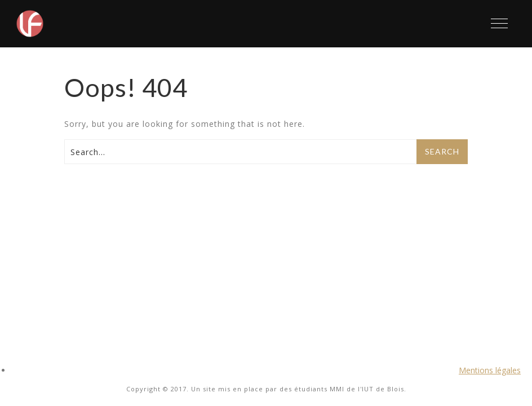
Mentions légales (490, 370)
